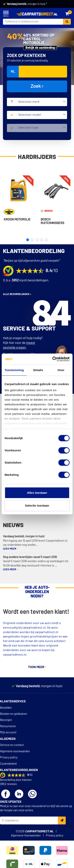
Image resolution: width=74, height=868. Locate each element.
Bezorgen (6, 720)
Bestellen (6, 708)
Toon (37, 667)
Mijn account (8, 732)
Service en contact (12, 745)
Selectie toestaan (37, 505)
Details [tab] (38, 370)
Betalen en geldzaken (14, 714)
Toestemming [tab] (14, 370)
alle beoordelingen (16, 294)
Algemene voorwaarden (15, 751)
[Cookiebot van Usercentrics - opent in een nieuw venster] (53, 359)
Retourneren (8, 726)
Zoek (37, 86)
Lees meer (10, 549)
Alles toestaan (37, 493)
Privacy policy (9, 757)
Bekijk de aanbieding (40, 48)
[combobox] (42, 102)
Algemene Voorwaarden (26, 836)
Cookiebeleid (8, 764)
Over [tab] (61, 370)
